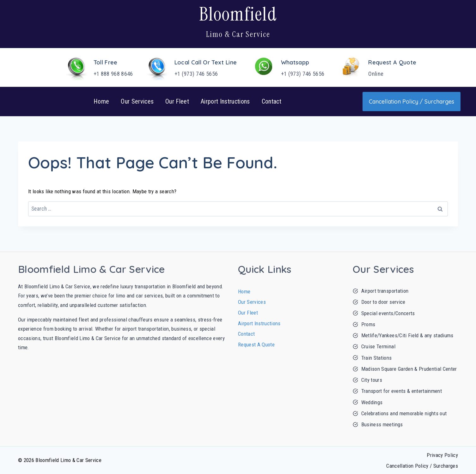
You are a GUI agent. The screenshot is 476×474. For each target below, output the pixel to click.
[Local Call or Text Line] (188, 68)
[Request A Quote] (374, 68)
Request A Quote (256, 345)
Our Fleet (177, 101)
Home (101, 101)
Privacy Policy (442, 455)
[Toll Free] (95, 68)
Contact (272, 101)
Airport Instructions (225, 101)
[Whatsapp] (285, 68)
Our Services (137, 101)
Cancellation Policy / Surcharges (422, 466)
